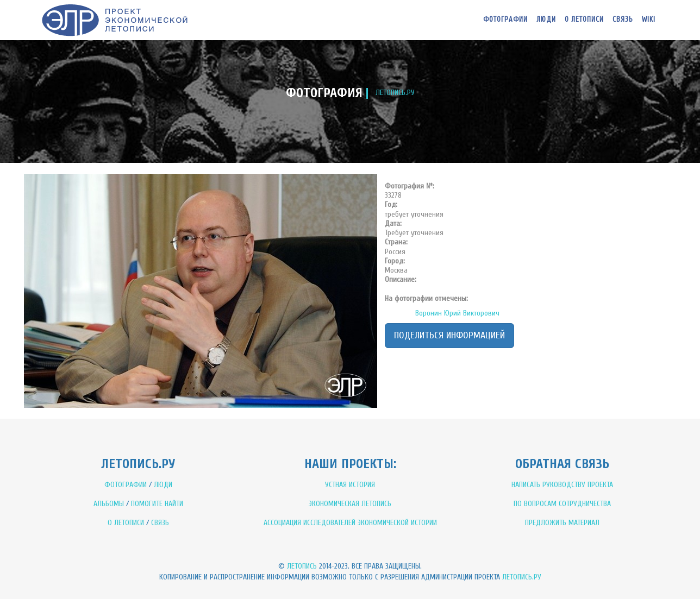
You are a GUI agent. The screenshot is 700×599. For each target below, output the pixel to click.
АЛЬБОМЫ (109, 504)
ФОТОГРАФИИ (126, 485)
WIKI (649, 19)
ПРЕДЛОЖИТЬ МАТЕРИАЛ (562, 523)
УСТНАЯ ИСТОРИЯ (350, 485)
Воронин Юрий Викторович (457, 313)
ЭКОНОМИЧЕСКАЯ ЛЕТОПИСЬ (350, 504)
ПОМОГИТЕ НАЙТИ (157, 504)
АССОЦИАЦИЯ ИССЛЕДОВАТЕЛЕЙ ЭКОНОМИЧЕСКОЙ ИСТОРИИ (350, 523)
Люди (546, 19)
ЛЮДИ (163, 485)
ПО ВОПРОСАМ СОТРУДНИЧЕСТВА (562, 504)
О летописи (584, 19)
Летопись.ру (522, 577)
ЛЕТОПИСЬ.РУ (395, 93)
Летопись (302, 566)
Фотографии (505, 19)
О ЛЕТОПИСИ (126, 523)
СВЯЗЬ (160, 523)
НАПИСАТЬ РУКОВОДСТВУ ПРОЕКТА (562, 485)
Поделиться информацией (449, 335)
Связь (623, 19)
